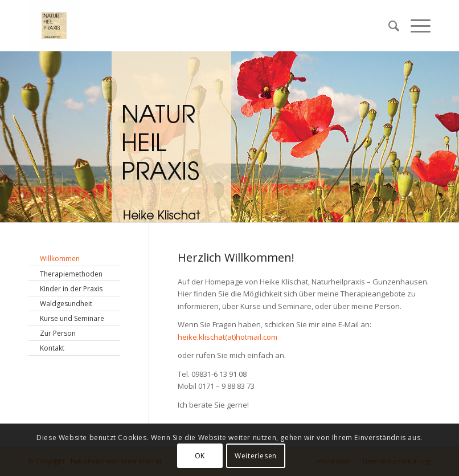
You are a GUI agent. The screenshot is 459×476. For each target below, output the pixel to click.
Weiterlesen (256, 456)
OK (200, 456)
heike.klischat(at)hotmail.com (228, 337)
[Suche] (388, 26)
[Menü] (415, 26)
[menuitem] (388, 26)
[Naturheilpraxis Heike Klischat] (54, 26)
